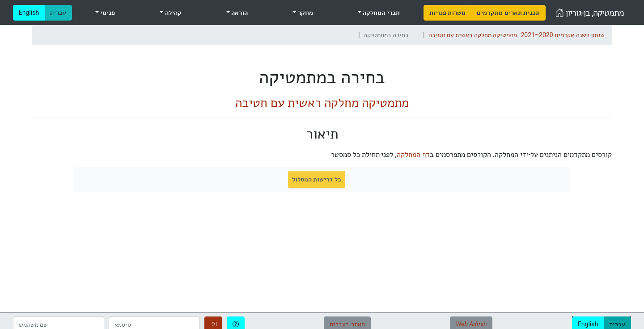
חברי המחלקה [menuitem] (381, 13)
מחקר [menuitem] (304, 13)
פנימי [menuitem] (107, 13)
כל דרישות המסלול (317, 179)
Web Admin (471, 324)
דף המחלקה (413, 154)
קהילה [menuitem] (172, 13)
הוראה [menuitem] (239, 13)
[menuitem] (447, 13)
